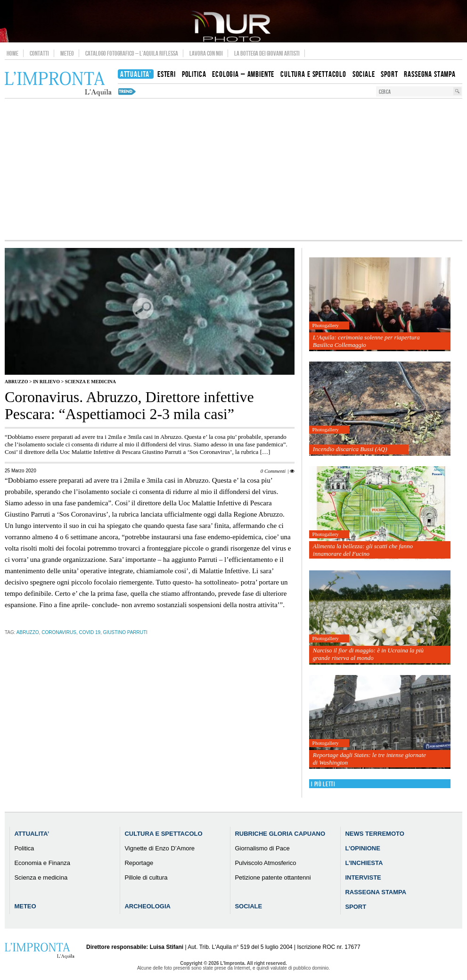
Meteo (67, 53)
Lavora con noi (206, 53)
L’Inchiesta (364, 863)
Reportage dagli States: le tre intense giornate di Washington (369, 759)
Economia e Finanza (42, 863)
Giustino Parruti (125, 632)
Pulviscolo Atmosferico (265, 863)
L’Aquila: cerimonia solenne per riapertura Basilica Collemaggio (366, 341)
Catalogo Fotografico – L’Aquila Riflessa (132, 53)
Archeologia (147, 906)
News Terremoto (374, 834)
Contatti (39, 53)
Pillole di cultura (146, 877)
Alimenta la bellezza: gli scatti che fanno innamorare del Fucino (363, 550)
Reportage (139, 863)
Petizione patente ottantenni (273, 877)
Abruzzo (16, 382)
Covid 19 (90, 632)
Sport (356, 907)
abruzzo (28, 632)
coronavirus (59, 632)
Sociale (248, 906)
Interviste (363, 877)
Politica (24, 848)
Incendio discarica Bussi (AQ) (350, 449)
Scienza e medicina (90, 382)
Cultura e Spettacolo (163, 834)
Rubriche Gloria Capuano (280, 834)
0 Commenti (273, 471)
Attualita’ (32, 834)
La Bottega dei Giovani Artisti (267, 53)
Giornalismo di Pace (262, 848)
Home (12, 53)
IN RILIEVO (46, 382)
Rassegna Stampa (376, 892)
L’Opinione (362, 848)
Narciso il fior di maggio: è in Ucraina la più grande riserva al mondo (368, 654)
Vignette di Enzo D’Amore (160, 848)
